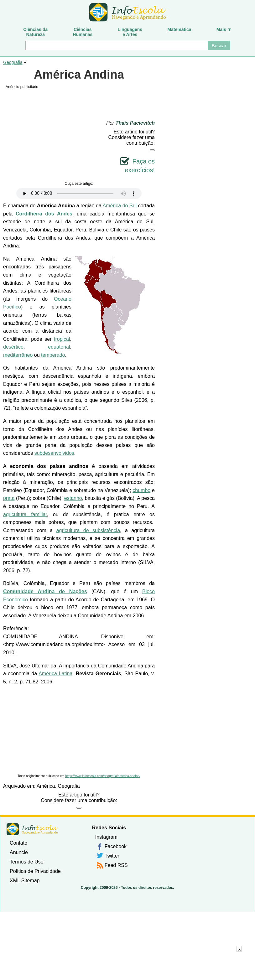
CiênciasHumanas (83, 32)
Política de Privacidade (35, 871)
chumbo (141, 490)
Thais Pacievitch (135, 123)
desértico (13, 347)
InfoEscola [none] (32, 829)
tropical (62, 339)
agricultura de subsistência (88, 530)
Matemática (179, 29)
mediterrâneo (18, 355)
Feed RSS (116, 865)
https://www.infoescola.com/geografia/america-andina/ (103, 776)
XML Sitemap (25, 881)
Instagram (106, 837)
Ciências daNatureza (35, 32)
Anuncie (19, 852)
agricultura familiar (25, 514)
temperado (53, 355)
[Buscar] (116, 45)
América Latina (55, 674)
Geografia (13, 62)
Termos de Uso (27, 862)
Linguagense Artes (130, 32)
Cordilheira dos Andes (44, 214)
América (46, 786)
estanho (73, 498)
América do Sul (120, 206)
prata (9, 498)
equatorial (59, 347)
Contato (18, 843)
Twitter (112, 856)
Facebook (116, 846)
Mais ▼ (224, 29)
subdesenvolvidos (54, 453)
